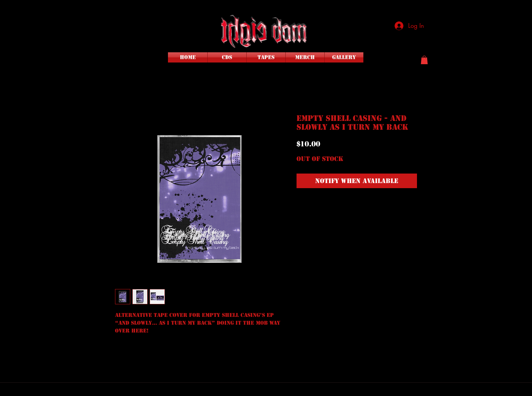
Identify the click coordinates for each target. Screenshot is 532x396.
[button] (424, 60)
